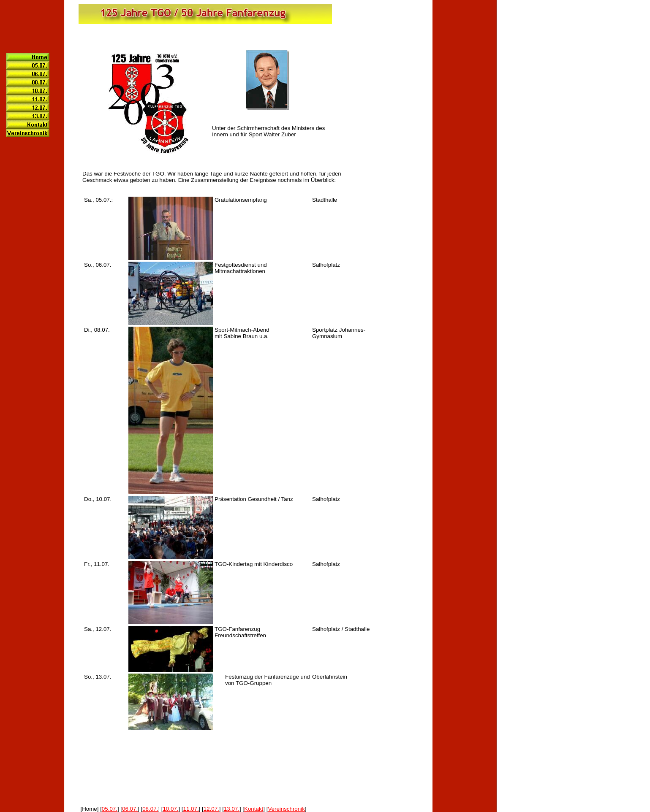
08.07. (150, 809)
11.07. (191, 809)
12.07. (211, 809)
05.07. (110, 809)
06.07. (130, 809)
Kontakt (254, 809)
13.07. (232, 809)
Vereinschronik (286, 809)
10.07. (170, 809)
